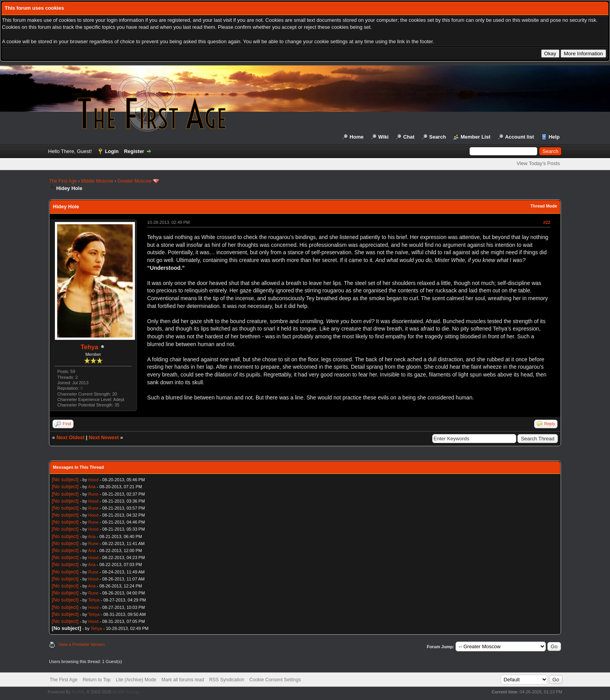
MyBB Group (125, 692)
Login (112, 151)
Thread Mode (543, 206)
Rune (93, 494)
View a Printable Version (82, 644)
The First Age (63, 181)
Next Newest (104, 437)
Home (356, 137)
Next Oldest (70, 437)
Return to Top (96, 680)
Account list (519, 137)
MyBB (78, 692)
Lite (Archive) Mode (136, 680)
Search (437, 137)
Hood (93, 480)
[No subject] (65, 479)
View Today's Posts (538, 163)
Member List (476, 137)
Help (554, 137)
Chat (409, 137)
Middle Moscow (97, 181)
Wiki (383, 137)
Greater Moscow (135, 181)
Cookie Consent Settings (275, 680)
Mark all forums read (183, 680)
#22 (547, 222)
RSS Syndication (227, 680)
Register (134, 151)
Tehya (89, 347)
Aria (92, 487)
